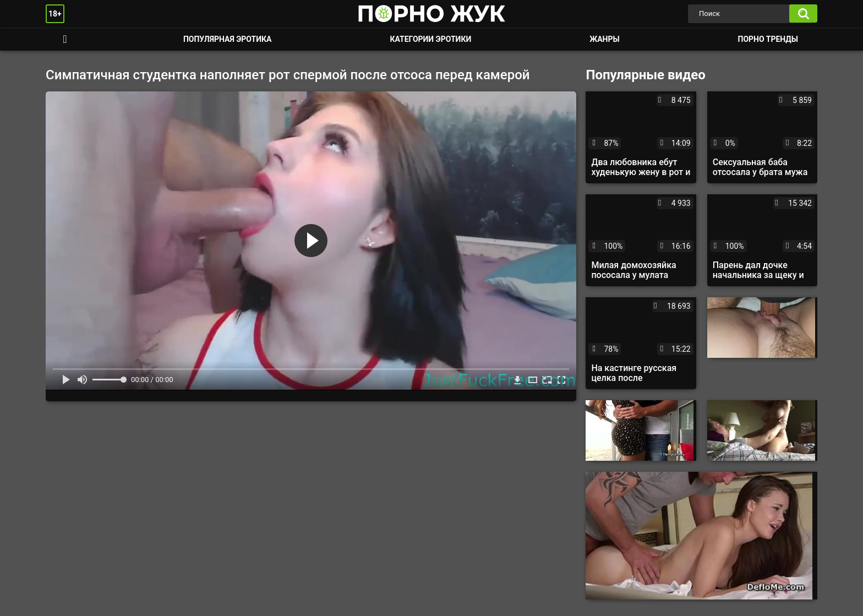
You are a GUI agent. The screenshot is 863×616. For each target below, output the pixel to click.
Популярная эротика (228, 39)
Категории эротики (430, 39)
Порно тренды (768, 39)
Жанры (604, 39)
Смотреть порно (65, 39)
